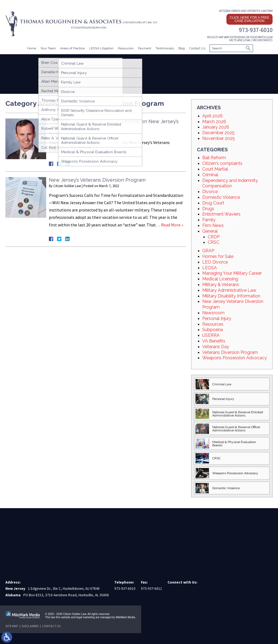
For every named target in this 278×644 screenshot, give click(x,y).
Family (209, 220)
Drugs (208, 209)
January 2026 (216, 127)
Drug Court (213, 203)
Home (32, 48)
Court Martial (215, 169)
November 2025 (219, 138)
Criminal (210, 175)
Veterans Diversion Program (230, 352)
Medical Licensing (220, 279)
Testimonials (165, 48)
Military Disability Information (231, 296)
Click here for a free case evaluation (249, 19)
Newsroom (213, 313)
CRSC (214, 242)
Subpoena (213, 330)
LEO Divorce (215, 262)
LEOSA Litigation (101, 48)
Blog (182, 48)
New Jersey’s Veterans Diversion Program (97, 180)
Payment (145, 48)
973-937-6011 (151, 589)
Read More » (172, 225)
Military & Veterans (221, 285)
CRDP (214, 237)
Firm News (213, 225)
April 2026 (212, 116)
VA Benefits (214, 341)
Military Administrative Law (229, 290)
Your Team (48, 48)
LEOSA (210, 268)
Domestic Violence (221, 197)
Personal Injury (217, 318)
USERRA (211, 335)
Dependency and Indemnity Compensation (230, 183)
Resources (126, 48)
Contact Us (197, 48)
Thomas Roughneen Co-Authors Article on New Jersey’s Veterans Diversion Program (114, 124)
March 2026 (214, 122)
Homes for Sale (218, 256)
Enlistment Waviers (221, 214)
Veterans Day (216, 347)
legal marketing (86, 617)
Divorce (210, 192)
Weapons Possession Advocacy (235, 358)
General (210, 231)
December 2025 (218, 133)
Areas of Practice (72, 48)
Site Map (12, 626)
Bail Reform (214, 158)
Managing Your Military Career (232, 273)
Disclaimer (30, 626)
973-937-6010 (256, 30)
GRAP (208, 251)
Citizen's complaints (222, 163)
